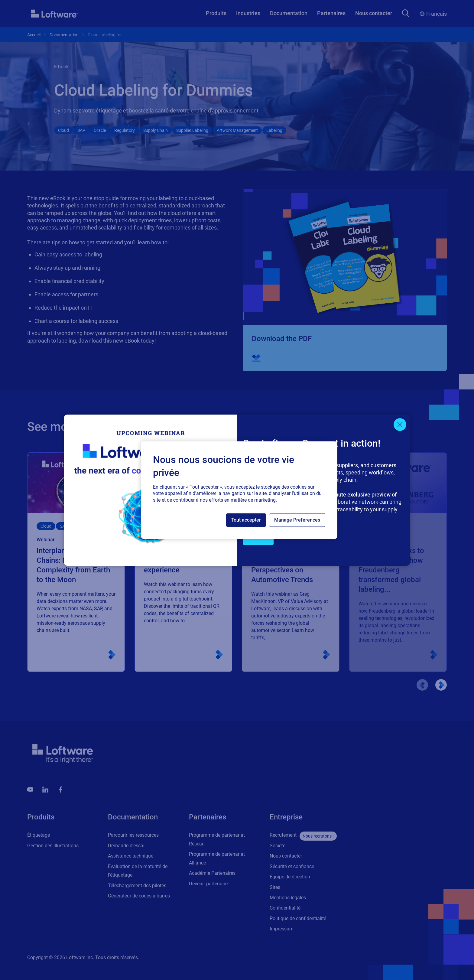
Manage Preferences (297, 520)
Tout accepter (246, 520)
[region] (239, 490)
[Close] (400, 425)
